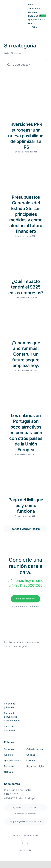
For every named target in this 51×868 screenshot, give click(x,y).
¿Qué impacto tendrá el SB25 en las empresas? (26, 287)
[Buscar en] (9, 65)
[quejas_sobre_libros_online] (18, 652)
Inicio (6, 53)
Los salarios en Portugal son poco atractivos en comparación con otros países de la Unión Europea (26, 433)
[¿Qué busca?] (26, 65)
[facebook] (23, 843)
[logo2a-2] (14, 14)
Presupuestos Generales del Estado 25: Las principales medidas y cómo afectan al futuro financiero (26, 214)
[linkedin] (28, 843)
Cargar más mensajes (26, 529)
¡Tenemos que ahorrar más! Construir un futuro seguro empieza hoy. (26, 354)
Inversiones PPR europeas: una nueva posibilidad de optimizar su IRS (26, 136)
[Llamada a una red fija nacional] (26, 807)
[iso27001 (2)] (19, 666)
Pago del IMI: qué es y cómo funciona (26, 505)
